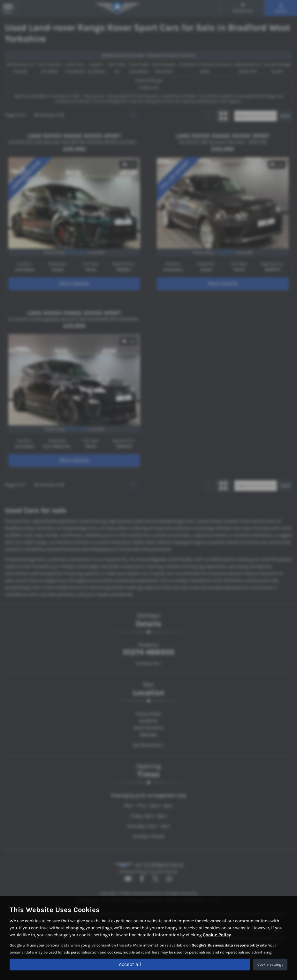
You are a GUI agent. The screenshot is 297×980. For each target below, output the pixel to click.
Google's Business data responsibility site (229, 945)
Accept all (130, 964)
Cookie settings (270, 964)
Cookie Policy (217, 935)
